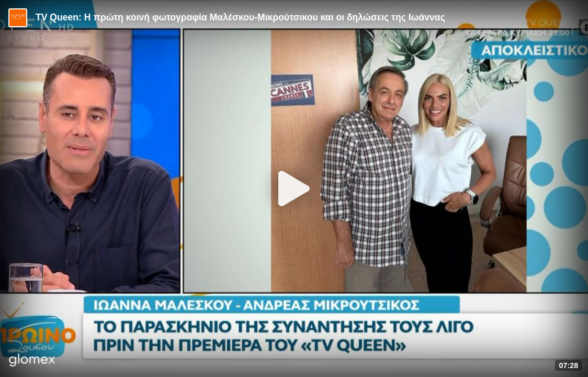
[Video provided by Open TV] (18, 18)
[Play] (294, 188)
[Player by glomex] (32, 361)
